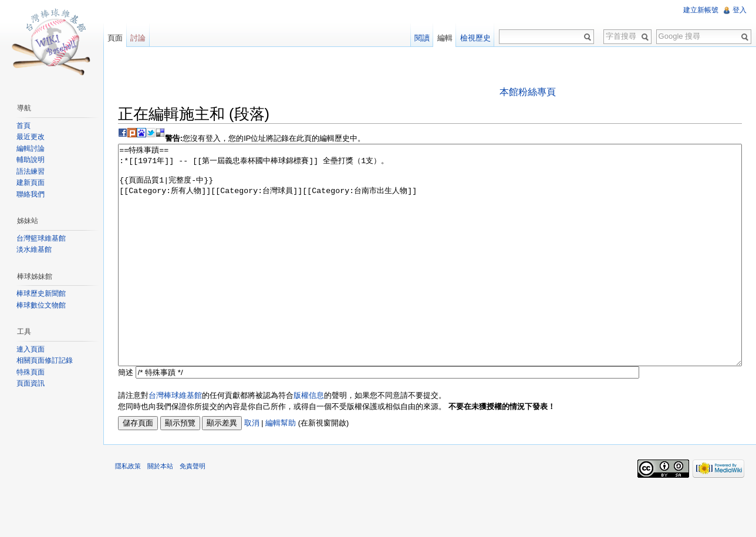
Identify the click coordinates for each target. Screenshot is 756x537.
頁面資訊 (31, 383)
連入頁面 (31, 349)
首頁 (23, 126)
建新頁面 (31, 183)
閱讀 (422, 38)
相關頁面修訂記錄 (45, 360)
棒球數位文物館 (41, 305)
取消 (252, 467)
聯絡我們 (31, 194)
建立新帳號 (701, 10)
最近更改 (31, 137)
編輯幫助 (281, 467)
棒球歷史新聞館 (41, 293)
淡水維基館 (34, 249)
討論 (138, 38)
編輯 (445, 38)
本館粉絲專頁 (528, 92)
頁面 (115, 38)
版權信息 (309, 439)
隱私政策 (128, 510)
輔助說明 (31, 160)
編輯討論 (31, 148)
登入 (740, 10)
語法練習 (31, 171)
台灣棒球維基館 (175, 439)
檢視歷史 (475, 38)
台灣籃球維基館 (41, 238)
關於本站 (160, 510)
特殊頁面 (31, 372)
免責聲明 (193, 510)
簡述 (126, 416)
